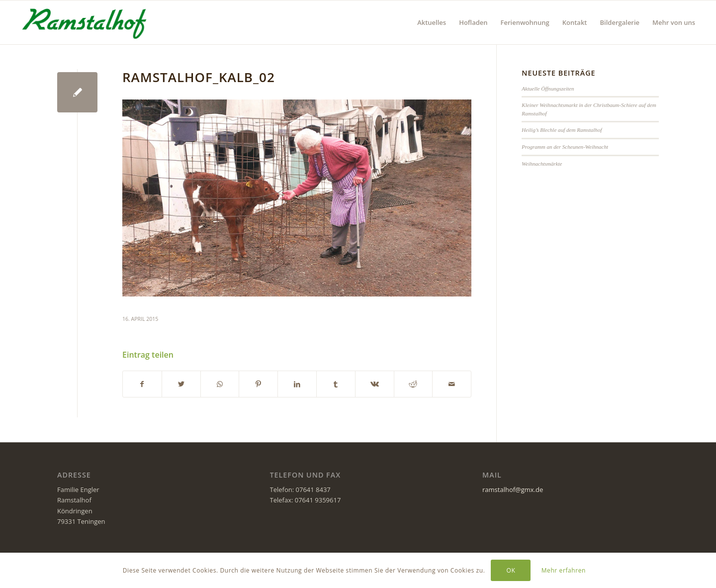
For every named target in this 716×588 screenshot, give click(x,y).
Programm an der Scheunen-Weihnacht (565, 147)
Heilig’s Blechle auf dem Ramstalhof (562, 130)
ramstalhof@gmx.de (513, 490)
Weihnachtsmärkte (542, 164)
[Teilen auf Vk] (375, 384)
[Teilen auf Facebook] (142, 384)
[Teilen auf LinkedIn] (297, 384)
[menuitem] (432, 22)
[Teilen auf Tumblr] (336, 384)
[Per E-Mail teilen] (452, 384)
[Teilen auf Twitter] (181, 384)
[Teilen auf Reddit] (413, 384)
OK (511, 570)
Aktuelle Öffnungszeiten (548, 89)
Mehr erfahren (564, 570)
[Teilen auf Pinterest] (258, 384)
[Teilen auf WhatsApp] (220, 384)
